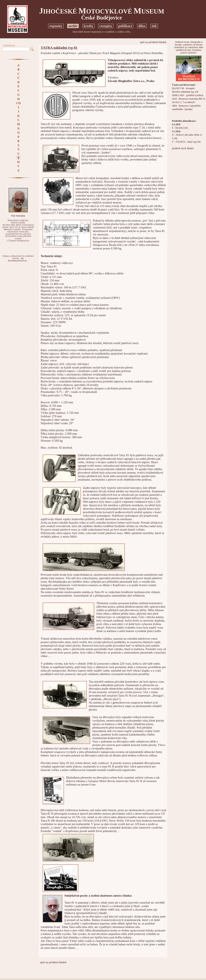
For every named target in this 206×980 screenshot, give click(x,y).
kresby (88, 26)
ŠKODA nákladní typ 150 (185, 92)
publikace (125, 26)
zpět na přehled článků (153, 42)
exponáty (56, 26)
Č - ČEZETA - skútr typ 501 (186, 142)
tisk (154, 26)
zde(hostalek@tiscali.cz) (17, 260)
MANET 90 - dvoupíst (183, 88)
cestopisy (106, 26)
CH (18, 103)
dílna (142, 26)
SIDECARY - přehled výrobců (188, 95)
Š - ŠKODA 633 (180, 128)
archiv (73, 26)
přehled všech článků (183, 148)
